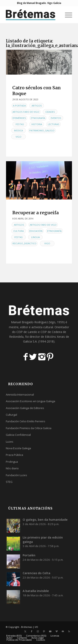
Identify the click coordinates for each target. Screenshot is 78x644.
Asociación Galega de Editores (25, 408)
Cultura (19, 231)
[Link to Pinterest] (44, 631)
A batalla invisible (36, 591)
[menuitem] (66, 15)
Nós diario (12, 468)
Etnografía (38, 118)
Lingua (35, 237)
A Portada (19, 106)
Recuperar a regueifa (35, 213)
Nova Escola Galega (18, 448)
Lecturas (54, 124)
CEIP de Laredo (27, 332)
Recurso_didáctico (24, 243)
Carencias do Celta (37, 573)
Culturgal (11, 415)
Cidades (50, 112)
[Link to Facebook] (32, 631)
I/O (36, 627)
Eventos (56, 118)
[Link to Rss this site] (69, 631)
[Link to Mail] (63, 631)
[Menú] (66, 15)
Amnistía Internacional (20, 395)
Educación (36, 231)
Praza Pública (14, 455)
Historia (37, 124)
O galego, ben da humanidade (45, 520)
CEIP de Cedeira (51, 332)
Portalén (29, 555)
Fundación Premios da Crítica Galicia (29, 428)
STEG (9, 482)
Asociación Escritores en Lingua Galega (30, 401)
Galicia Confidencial (18, 435)
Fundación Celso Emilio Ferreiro (25, 421)
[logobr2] (32, 15)
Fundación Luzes (16, 475)
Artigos (37, 106)
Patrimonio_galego (42, 130)
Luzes (10, 442)
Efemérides (19, 118)
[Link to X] (25, 631)
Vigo (19, 137)
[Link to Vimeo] (57, 631)
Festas (20, 124)
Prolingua (12, 462)
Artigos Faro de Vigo (26, 112)
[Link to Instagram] (38, 631)
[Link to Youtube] (50, 631)
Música (19, 130)
